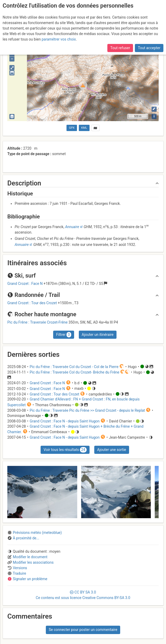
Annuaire (72, 227)
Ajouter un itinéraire (98, 335)
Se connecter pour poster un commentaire (83, 630)
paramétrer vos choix (59, 37)
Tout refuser (120, 46)
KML (84, 128)
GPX (72, 128)
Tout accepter (149, 46)
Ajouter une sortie (112, 450)
